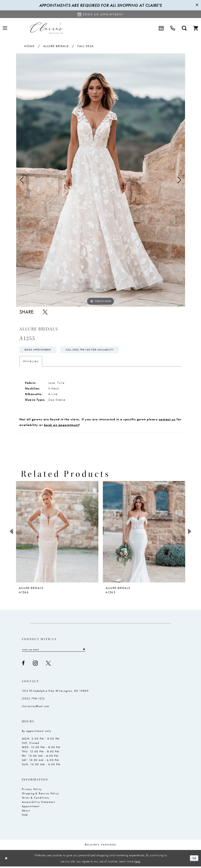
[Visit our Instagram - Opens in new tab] (35, 665)
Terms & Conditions (36, 799)
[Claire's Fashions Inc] (47, 28)
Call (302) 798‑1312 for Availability (96, 350)
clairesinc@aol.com (36, 708)
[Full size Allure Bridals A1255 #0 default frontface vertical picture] (101, 180)
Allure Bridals (56, 46)
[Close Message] (197, 5)
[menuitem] (5, 28)
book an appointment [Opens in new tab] (62, 426)
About (26, 812)
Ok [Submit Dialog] (194, 860)
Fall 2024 (86, 46)
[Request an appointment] (101, 14)
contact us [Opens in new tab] (167, 420)
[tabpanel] (101, 180)
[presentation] (57, 533)
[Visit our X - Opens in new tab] (48, 665)
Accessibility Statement (39, 804)
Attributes (31, 362)
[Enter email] (54, 651)
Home (29, 46)
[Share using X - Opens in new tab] (45, 312)
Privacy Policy (32, 791)
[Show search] (184, 28)
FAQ (25, 816)
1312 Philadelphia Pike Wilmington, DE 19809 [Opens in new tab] (55, 692)
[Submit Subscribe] (84, 651)
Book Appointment (40, 350)
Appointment (31, 808)
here (137, 863)
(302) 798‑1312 (33, 700)
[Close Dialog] (7, 860)
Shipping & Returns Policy (41, 795)
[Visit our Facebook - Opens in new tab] (23, 665)
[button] (5, 28)
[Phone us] (173, 28)
